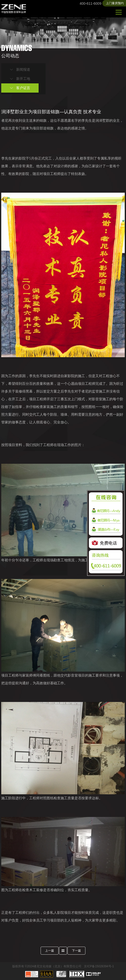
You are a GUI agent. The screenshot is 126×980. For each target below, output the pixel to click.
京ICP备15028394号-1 (99, 966)
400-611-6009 (91, 3)
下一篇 (76, 951)
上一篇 (50, 951)
